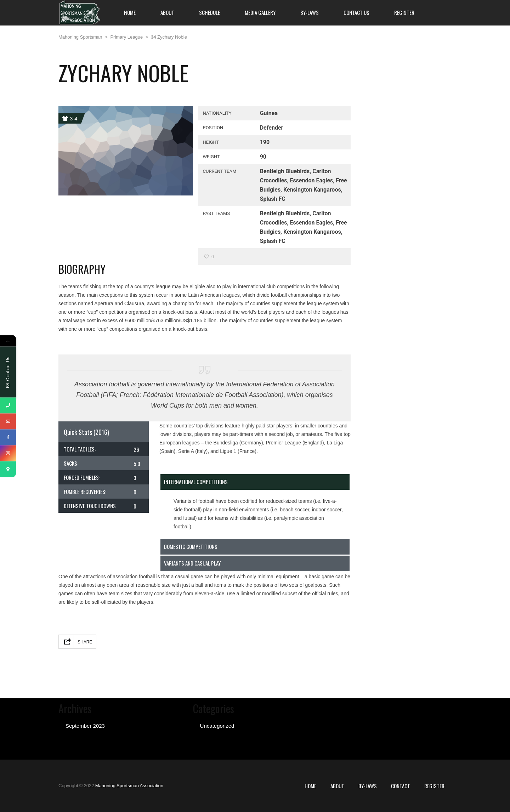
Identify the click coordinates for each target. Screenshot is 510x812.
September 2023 (85, 726)
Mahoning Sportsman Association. (130, 786)
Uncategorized (217, 726)
